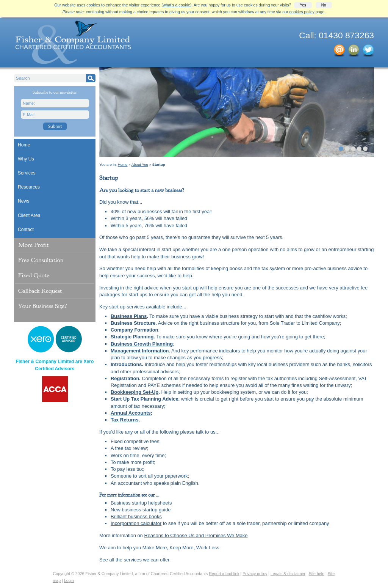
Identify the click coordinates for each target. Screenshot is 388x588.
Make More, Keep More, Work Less (181, 548)
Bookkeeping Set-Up (135, 392)
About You (140, 164)
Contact (26, 230)
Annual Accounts (131, 413)
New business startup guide (141, 510)
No (324, 5)
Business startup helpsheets (141, 503)
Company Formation (134, 330)
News (23, 201)
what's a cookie (177, 5)
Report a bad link (224, 574)
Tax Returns (125, 420)
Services (27, 173)
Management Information (140, 351)
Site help (317, 574)
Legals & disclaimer (288, 574)
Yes (303, 5)
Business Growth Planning (142, 344)
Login (69, 580)
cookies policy (302, 12)
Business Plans (129, 316)
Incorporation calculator (136, 523)
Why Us (26, 159)
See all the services (120, 560)
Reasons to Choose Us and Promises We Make (196, 535)
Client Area (29, 215)
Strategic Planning (132, 337)
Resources (29, 187)
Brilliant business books (136, 516)
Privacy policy (255, 574)
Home (24, 145)
